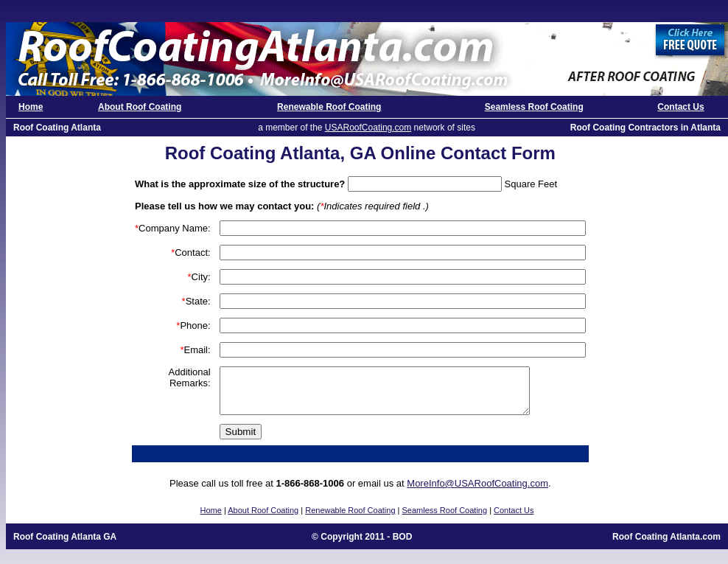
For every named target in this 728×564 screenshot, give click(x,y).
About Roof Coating (140, 107)
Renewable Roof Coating (329, 107)
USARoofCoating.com (368, 128)
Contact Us (680, 107)
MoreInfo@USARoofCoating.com (477, 492)
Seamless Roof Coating (534, 107)
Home (31, 107)
